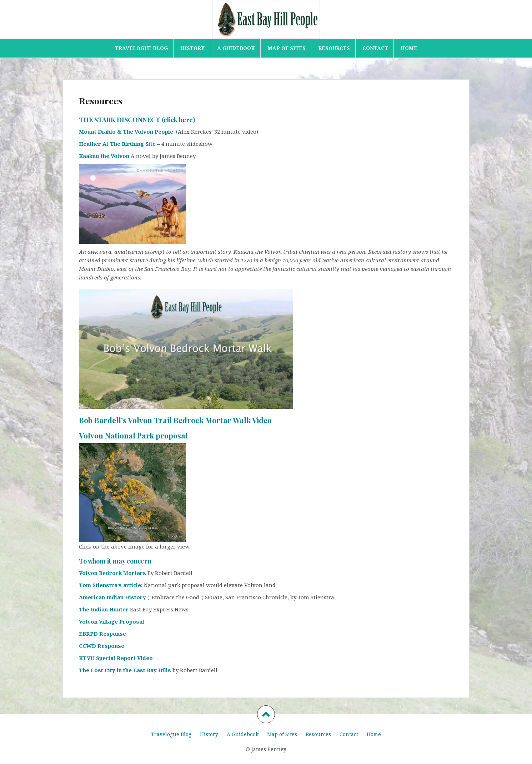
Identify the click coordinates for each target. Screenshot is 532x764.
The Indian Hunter (104, 609)
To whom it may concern (115, 561)
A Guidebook (236, 48)
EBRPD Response (102, 634)
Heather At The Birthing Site (117, 144)
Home (409, 48)
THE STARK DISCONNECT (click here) (137, 120)
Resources (334, 48)
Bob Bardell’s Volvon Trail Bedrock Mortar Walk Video (175, 420)
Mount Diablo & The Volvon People (127, 132)
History (192, 48)
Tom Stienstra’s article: (111, 585)
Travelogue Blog (141, 48)
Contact (375, 48)
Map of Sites (287, 48)
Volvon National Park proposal (133, 435)
